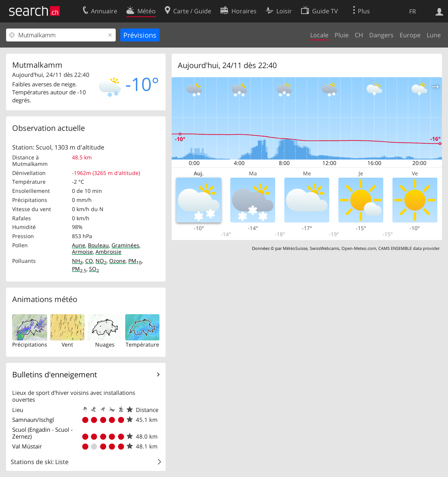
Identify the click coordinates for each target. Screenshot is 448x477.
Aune (79, 245)
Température (142, 344)
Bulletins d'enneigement (55, 374)
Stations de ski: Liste (40, 462)
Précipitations (30, 344)
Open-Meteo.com (359, 248)
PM (135, 261)
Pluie (342, 35)
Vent (67, 344)
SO (94, 269)
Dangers (381, 35)
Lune (434, 35)
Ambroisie (108, 252)
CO (89, 261)
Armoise (82, 252)
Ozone (117, 261)
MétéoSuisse (295, 248)
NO (101, 261)
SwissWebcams (324, 248)
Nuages (105, 344)
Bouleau (98, 245)
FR (413, 11)
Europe (410, 35)
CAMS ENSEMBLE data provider (409, 248)
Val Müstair (27, 446)
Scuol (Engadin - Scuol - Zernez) (42, 433)
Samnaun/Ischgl (33, 420)
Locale (319, 35)
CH (359, 35)
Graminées (125, 245)
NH (77, 261)
